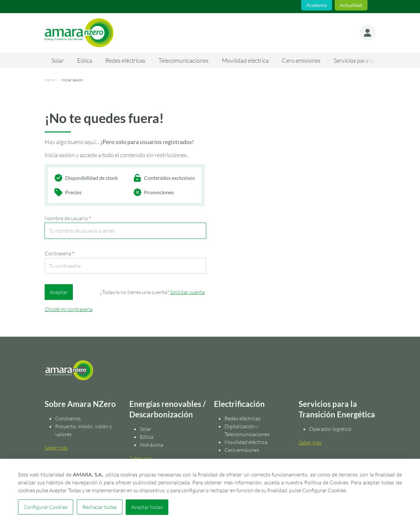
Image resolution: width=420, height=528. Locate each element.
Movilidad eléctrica (245, 60)
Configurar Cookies (46, 507)
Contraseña (59, 253)
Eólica (85, 60)
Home (50, 80)
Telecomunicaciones (184, 60)
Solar (58, 60)
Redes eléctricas (125, 60)
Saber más (56, 448)
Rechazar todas (99, 507)
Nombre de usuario (68, 218)
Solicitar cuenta (187, 292)
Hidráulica (151, 445)
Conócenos (68, 418)
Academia (317, 5)
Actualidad (351, 5)
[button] (367, 33)
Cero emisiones (301, 60)
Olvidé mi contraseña (69, 309)
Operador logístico (330, 429)
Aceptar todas (147, 507)
